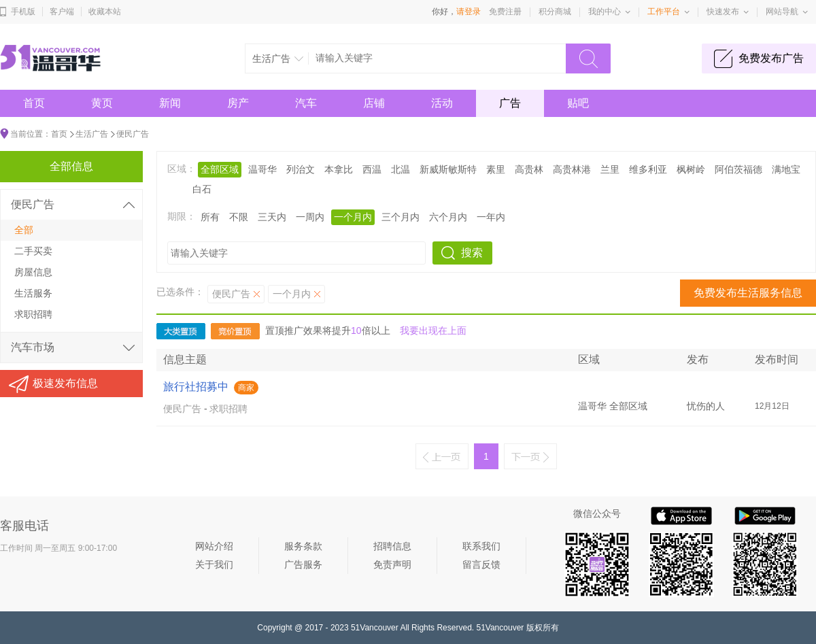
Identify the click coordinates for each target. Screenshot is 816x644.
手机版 (23, 12)
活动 (442, 103)
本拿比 (339, 169)
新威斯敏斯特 (448, 169)
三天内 (272, 217)
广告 (510, 103)
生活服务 (33, 293)
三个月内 (401, 217)
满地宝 (786, 169)
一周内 (310, 217)
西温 (372, 169)
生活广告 (92, 134)
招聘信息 (392, 546)
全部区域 (220, 169)
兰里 (610, 169)
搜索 (472, 253)
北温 (401, 169)
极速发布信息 (65, 383)
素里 (496, 169)
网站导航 (782, 12)
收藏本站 (105, 12)
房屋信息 (33, 272)
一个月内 (353, 217)
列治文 (301, 169)
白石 (202, 189)
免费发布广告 (771, 58)
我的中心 (605, 12)
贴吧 (578, 103)
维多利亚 (648, 169)
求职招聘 (228, 409)
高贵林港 (572, 169)
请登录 (469, 12)
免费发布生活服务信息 (748, 293)
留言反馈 (481, 564)
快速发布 (723, 12)
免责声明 (392, 564)
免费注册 (505, 12)
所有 (210, 217)
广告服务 (303, 564)
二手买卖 (33, 251)
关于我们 (214, 564)
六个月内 (448, 217)
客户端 (62, 12)
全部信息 (71, 166)
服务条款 (303, 546)
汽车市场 (33, 347)
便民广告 (133, 134)
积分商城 (555, 12)
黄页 (102, 103)
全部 (24, 230)
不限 (239, 217)
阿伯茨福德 (738, 169)
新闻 (170, 103)
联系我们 (481, 546)
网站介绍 (214, 546)
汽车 (306, 103)
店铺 (374, 103)
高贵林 (529, 169)
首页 (34, 103)
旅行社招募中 (196, 387)
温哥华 (262, 169)
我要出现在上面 (433, 331)
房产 (238, 103)
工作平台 (664, 12)
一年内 (491, 217)
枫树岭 (691, 169)
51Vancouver (375, 628)
